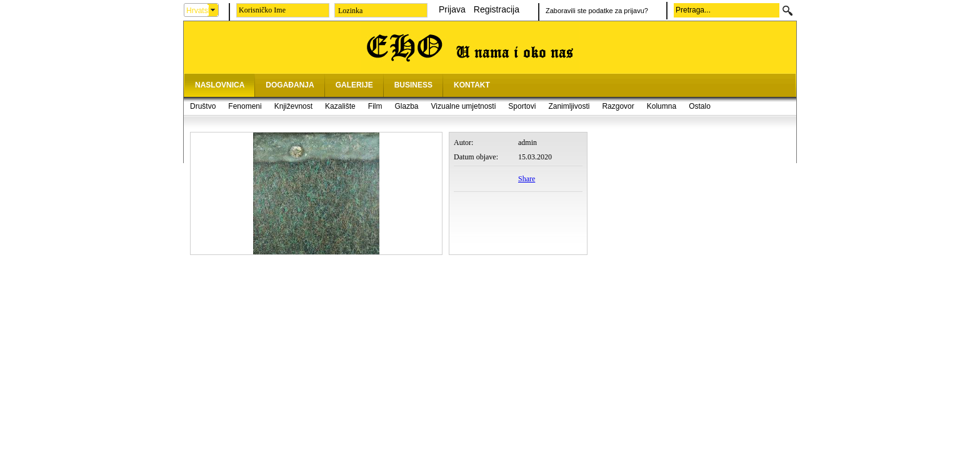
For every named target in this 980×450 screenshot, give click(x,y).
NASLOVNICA (220, 85)
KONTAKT (472, 85)
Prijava (452, 9)
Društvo (203, 106)
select (213, 10)
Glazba (406, 106)
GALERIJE (354, 85)
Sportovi (522, 106)
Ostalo (700, 106)
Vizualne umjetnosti (464, 106)
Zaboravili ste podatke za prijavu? (597, 11)
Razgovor (618, 106)
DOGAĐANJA (290, 85)
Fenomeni (245, 106)
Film (375, 106)
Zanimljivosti (569, 106)
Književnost (293, 106)
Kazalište (340, 106)
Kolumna (662, 106)
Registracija (497, 9)
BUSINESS (413, 85)
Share (527, 179)
